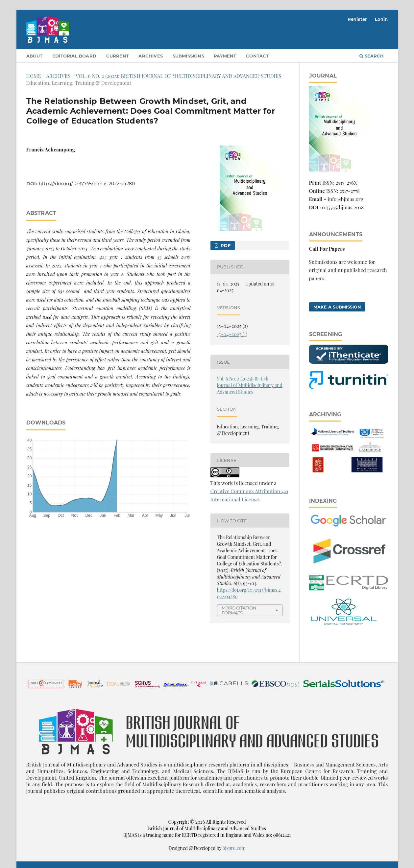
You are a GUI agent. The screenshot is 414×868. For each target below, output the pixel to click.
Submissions (188, 56)
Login (381, 19)
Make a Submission (337, 307)
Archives (151, 56)
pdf (225, 245)
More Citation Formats (239, 610)
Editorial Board (74, 56)
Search (372, 56)
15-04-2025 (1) (232, 334)
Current (118, 56)
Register (357, 19)
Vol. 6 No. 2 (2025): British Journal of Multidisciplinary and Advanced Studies (178, 76)
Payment (225, 56)
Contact (257, 56)
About (35, 56)
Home (34, 76)
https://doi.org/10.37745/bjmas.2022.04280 (87, 184)
